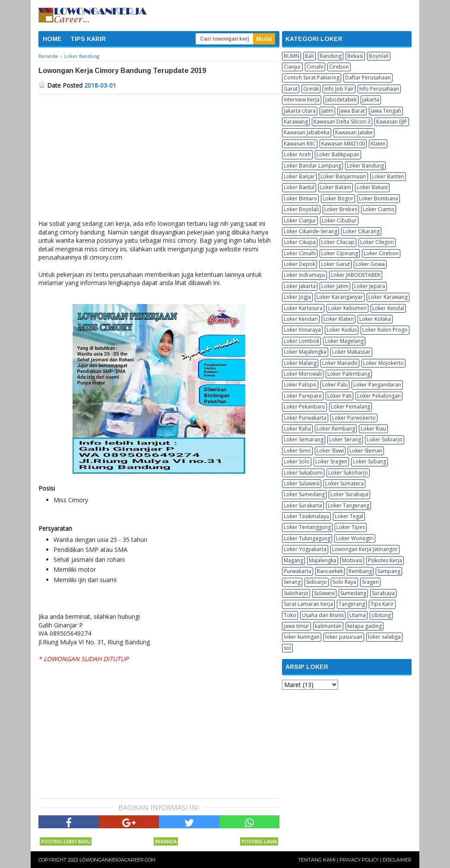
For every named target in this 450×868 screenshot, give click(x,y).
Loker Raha (297, 429)
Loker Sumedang (304, 494)
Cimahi (315, 67)
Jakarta (371, 100)
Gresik (311, 89)
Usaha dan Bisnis (323, 615)
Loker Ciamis (379, 209)
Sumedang (353, 593)
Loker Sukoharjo (348, 473)
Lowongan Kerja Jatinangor (365, 549)
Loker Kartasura (303, 308)
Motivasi (352, 560)
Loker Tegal (349, 516)
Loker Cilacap (338, 242)
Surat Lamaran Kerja (308, 604)
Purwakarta (298, 571)
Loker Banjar (299, 176)
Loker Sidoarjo (385, 439)
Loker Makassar (351, 352)
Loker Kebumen (347, 308)
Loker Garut (335, 264)
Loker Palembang (349, 374)
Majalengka (323, 560)
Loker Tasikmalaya (306, 516)
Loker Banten (388, 176)
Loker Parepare (303, 396)
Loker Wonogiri (355, 538)
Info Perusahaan (379, 89)
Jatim (327, 111)
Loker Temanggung (307, 527)
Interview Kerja (302, 100)
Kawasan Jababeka (307, 132)
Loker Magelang (344, 341)
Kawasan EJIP (392, 122)
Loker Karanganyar (340, 297)
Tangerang (352, 604)
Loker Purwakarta (305, 418)
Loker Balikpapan (338, 154)
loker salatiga (384, 637)
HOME (52, 39)
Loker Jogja (297, 297)
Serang (292, 582)
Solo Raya (344, 582)
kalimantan (328, 626)
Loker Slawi (330, 451)
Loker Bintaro (300, 198)
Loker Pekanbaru (304, 407)
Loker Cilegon (377, 242)
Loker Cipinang (340, 253)
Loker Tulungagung (307, 538)
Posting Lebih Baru (66, 841)
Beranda (166, 841)
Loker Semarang (304, 439)
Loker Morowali (303, 374)
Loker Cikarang (361, 231)
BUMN (292, 56)
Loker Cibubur (339, 220)
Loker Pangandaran (377, 385)
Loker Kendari (301, 319)
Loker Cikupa (300, 242)
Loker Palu (335, 385)
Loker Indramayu (304, 275)
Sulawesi (324, 593)
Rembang (360, 571)
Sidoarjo (317, 582)
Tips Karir (382, 604)
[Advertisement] (159, 159)
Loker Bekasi (372, 187)
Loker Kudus (342, 330)
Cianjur (292, 67)
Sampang (389, 571)
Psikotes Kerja (385, 560)
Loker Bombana (379, 198)
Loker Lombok (301, 341)
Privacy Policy (359, 860)
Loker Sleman (366, 451)
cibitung (381, 615)
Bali (309, 56)
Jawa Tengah (386, 111)
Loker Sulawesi (302, 483)
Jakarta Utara (300, 111)
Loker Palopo (300, 385)
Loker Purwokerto (354, 418)
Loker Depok (299, 264)
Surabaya (383, 593)
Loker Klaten (339, 319)
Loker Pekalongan (379, 396)
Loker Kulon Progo (385, 330)
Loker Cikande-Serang (311, 231)
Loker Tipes (351, 527)
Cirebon (339, 67)
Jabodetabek (341, 100)
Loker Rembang (336, 429)
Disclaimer (397, 860)
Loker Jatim (335, 286)
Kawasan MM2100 (343, 144)
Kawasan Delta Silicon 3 (342, 122)
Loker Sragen (331, 461)
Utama (358, 615)
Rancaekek (330, 571)
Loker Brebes (341, 209)
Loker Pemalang (350, 407)
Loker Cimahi (300, 253)
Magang (293, 560)
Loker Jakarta (300, 286)
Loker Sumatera (344, 483)
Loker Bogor (338, 198)
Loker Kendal (388, 308)
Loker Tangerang (349, 505)
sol (287, 648)
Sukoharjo (296, 593)
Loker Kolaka (375, 319)
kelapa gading (364, 626)
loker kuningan (302, 637)
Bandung (331, 56)
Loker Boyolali (301, 209)
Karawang (296, 122)
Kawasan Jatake (354, 132)
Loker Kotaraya (302, 330)
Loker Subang (369, 461)
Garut (291, 89)
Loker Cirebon (381, 253)
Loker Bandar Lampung (312, 166)
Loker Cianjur (300, 220)
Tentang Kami (317, 860)
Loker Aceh (297, 154)
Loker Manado (340, 363)
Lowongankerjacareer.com (117, 860)
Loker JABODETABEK (356, 275)
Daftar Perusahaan (368, 78)
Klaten (378, 144)
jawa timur (296, 626)
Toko (290, 615)
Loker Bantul (299, 187)
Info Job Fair (339, 89)
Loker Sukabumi (303, 473)
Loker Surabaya (349, 494)
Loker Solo (297, 461)
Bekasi (355, 56)
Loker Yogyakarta (305, 549)
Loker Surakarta (303, 505)
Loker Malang (300, 363)
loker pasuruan (344, 637)
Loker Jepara (370, 286)
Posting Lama (259, 841)
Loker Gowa (370, 264)
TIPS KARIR (88, 39)
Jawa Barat (352, 111)
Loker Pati (339, 396)
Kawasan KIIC (300, 144)
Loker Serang (345, 439)
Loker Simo (297, 451)
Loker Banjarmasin (343, 176)
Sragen (370, 582)
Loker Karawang (388, 297)
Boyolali (379, 56)
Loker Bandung (365, 166)
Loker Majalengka (305, 352)
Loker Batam (336, 187)
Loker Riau (373, 429)
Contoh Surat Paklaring (312, 78)
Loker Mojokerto (383, 363)
